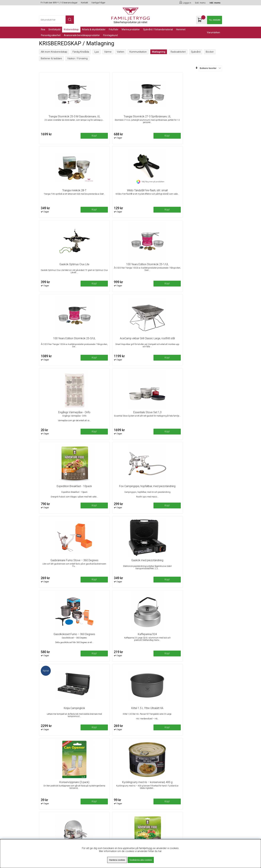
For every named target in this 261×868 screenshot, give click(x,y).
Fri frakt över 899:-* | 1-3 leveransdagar (59, 3)
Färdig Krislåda (81, 52)
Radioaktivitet (178, 52)
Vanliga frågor (98, 3)
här (160, 851)
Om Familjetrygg (94, 777)
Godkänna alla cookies (141, 860)
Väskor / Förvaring (77, 58)
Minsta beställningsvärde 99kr (102, 785)
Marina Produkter (131, 29)
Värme (108, 52)
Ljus (97, 52)
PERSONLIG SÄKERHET (51, 35)
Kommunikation (138, 52)
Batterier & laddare (51, 58)
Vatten (121, 52)
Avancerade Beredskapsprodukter (82, 35)
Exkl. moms (200, 3)
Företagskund (110, 35)
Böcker (210, 52)
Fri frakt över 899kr (96, 781)
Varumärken (213, 32)
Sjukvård (196, 52)
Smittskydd (54, 29)
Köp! (212, 139)
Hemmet (181, 29)
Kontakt (84, 3)
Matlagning (159, 52)
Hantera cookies (117, 860)
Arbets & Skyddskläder (94, 29)
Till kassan (215, 20)
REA (43, 29)
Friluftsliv (114, 29)
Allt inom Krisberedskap (54, 52)
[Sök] (56, 20)
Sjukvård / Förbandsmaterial (158, 29)
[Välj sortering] (210, 68)
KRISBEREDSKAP (71, 29)
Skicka (216, 789)
